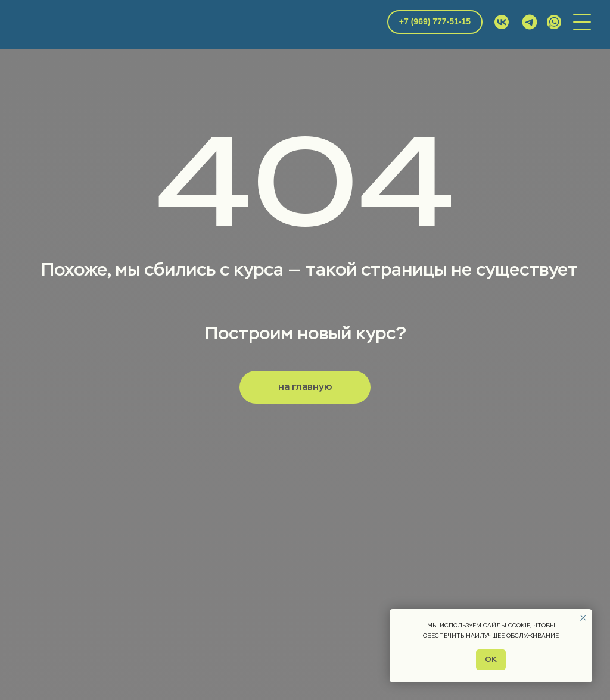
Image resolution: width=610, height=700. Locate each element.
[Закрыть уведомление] (583, 618)
